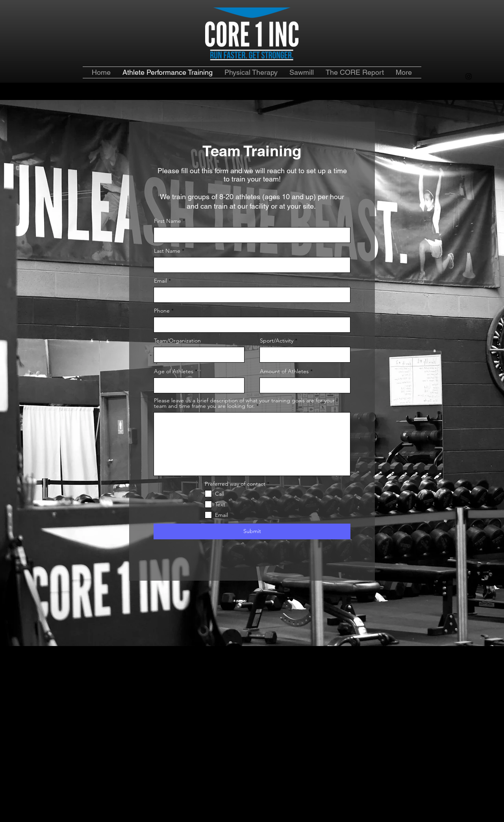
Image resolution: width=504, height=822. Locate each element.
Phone (162, 311)
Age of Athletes (174, 371)
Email (160, 281)
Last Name (167, 251)
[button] (355, 72)
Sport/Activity (277, 341)
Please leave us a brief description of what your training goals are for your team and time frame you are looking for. (244, 403)
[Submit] (252, 531)
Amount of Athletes (285, 371)
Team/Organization (177, 341)
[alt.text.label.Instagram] (469, 76)
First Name (168, 221)
